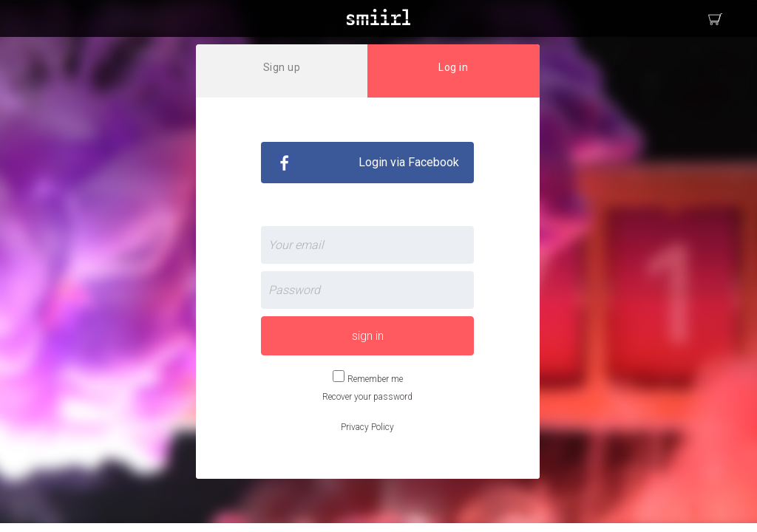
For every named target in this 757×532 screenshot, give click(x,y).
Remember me (375, 379)
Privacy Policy (367, 427)
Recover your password (367, 397)
